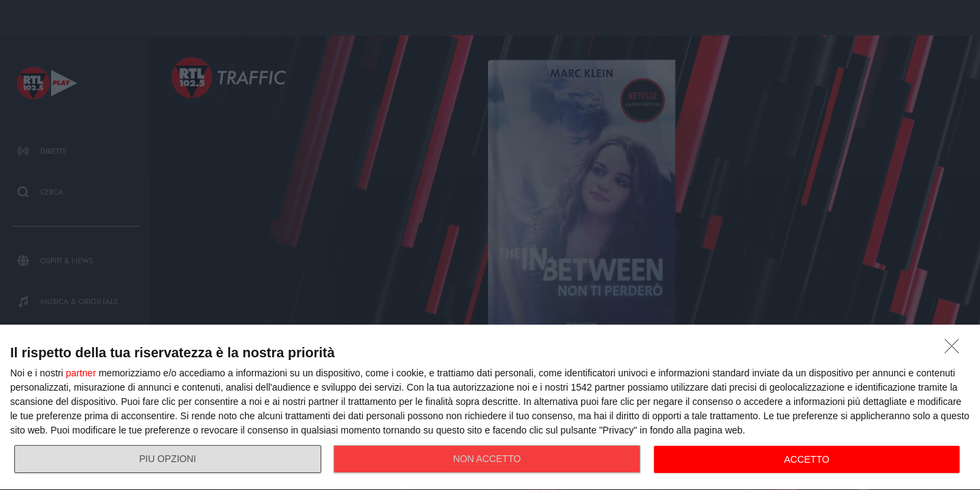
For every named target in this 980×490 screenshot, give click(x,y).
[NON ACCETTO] (955, 350)
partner (81, 373)
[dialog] (490, 408)
